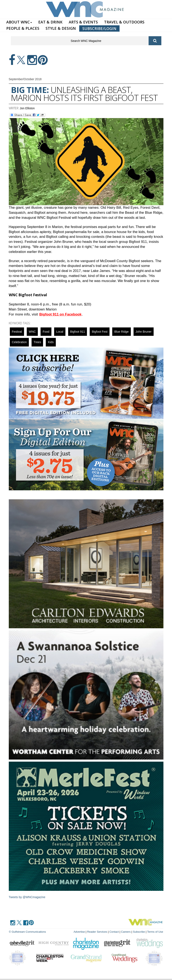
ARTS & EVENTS (83, 22)
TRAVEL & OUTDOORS (124, 22)
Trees (37, 342)
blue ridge (122, 332)
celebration (19, 342)
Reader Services (97, 932)
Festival (17, 332)
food (46, 332)
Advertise (79, 932)
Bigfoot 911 (78, 332)
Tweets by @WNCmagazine (27, 897)
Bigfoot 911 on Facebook (60, 314)
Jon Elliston (27, 108)
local (60, 332)
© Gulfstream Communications (27, 932)
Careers (126, 932)
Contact (114, 932)
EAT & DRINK (50, 22)
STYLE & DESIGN (61, 28)
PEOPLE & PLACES (23, 28)
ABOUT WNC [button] (19, 22)
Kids (51, 342)
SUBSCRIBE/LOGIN (99, 28)
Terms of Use (155, 932)
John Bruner (144, 332)
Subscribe (139, 932)
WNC (32, 332)
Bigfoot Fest (100, 332)
